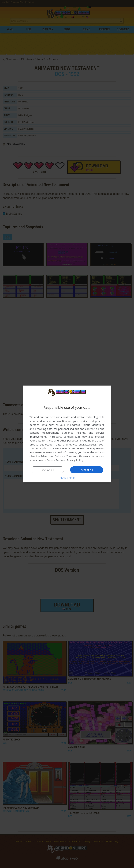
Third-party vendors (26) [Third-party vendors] (64, 437)
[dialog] (67, 434)
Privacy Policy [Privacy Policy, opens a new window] (75, 460)
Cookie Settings (56, 460)
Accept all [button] (87, 470)
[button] (67, 478)
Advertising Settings (53, 456)
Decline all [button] (47, 470)
